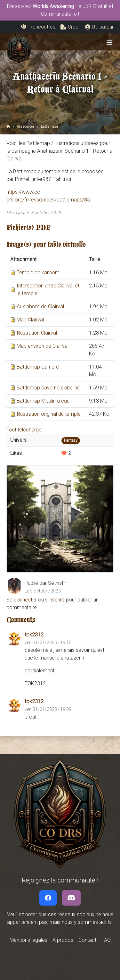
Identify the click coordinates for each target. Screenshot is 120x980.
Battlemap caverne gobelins (48, 388)
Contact (87, 940)
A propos (63, 940)
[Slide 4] (56, 564)
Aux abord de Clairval (40, 307)
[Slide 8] (86, 564)
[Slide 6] (71, 564)
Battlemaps (50, 127)
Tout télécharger (25, 430)
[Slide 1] (34, 564)
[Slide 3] (49, 564)
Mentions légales (28, 940)
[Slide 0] (26, 564)
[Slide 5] (64, 564)
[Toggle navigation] (109, 42)
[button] (70, 27)
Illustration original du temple (49, 414)
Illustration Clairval (37, 333)
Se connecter (22, 600)
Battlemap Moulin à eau (43, 401)
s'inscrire (55, 600)
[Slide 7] (79, 564)
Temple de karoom (38, 273)
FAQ (106, 940)
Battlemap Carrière (38, 367)
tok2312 (34, 635)
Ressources (26, 127)
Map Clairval (30, 320)
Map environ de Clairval (43, 346)
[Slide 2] (41, 564)
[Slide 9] (94, 564)
